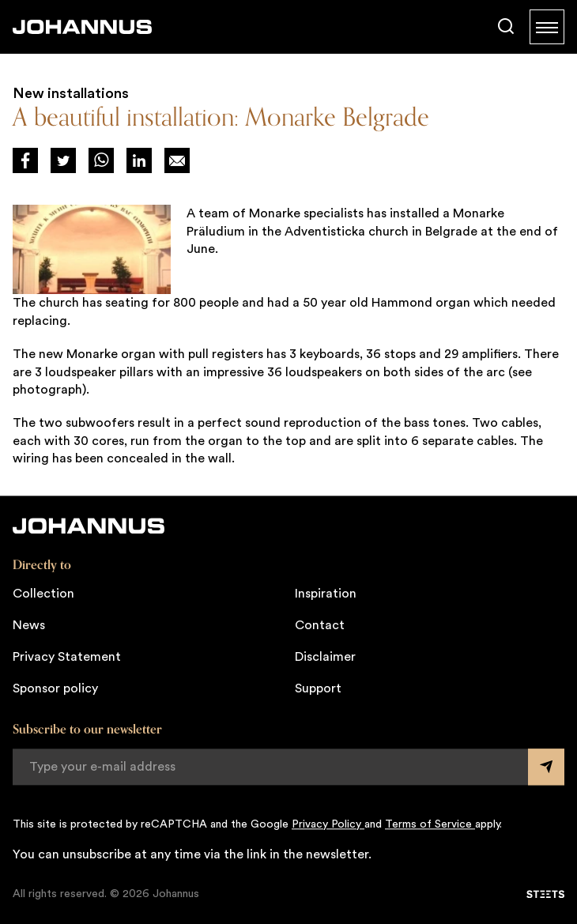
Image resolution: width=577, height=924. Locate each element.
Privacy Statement (67, 657)
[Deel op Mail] (177, 160)
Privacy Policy (328, 824)
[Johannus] (82, 27)
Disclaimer (325, 657)
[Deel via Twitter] (63, 160)
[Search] (506, 27)
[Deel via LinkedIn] (139, 160)
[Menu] (547, 27)
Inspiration (326, 594)
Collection (43, 594)
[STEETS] (545, 894)
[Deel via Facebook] (25, 160)
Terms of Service (430, 824)
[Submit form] (546, 767)
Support (318, 688)
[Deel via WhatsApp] (101, 160)
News (29, 625)
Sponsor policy (55, 688)
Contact (320, 625)
